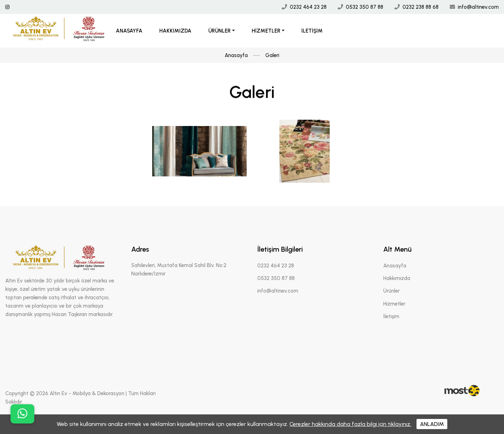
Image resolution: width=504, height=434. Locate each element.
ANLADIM (432, 424)
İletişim (312, 31)
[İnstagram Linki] (7, 7)
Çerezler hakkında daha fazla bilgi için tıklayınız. (350, 424)
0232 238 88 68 (421, 7)
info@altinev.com (478, 7)
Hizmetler (266, 31)
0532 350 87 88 (365, 7)
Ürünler (219, 31)
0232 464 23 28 (308, 7)
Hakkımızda (175, 31)
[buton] (22, 414)
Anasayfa (129, 31)
